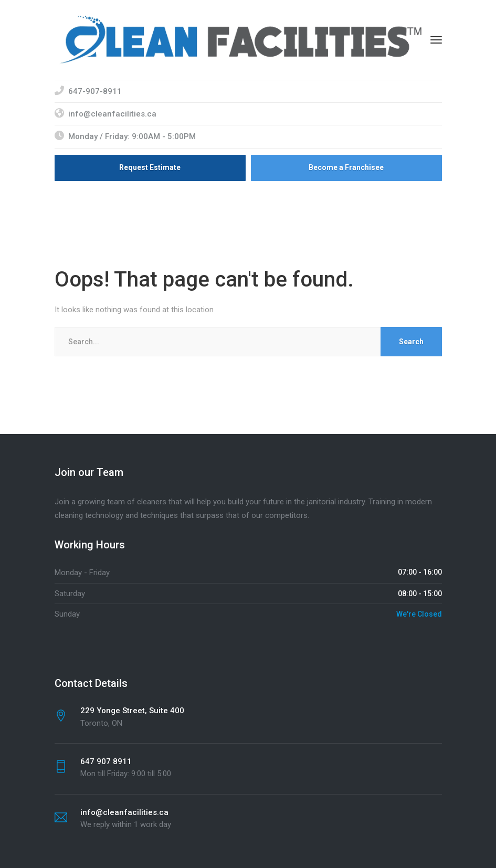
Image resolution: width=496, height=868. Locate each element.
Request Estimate (150, 167)
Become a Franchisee (346, 167)
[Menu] (436, 40)
